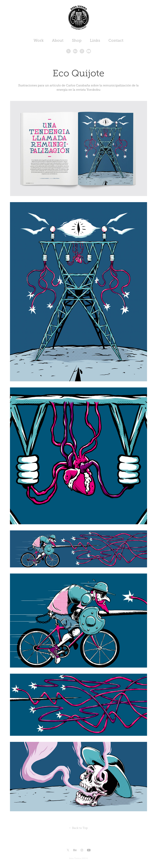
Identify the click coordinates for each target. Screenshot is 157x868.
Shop (77, 40)
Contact (116, 40)
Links (95, 40)
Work (39, 40)
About (58, 40)
